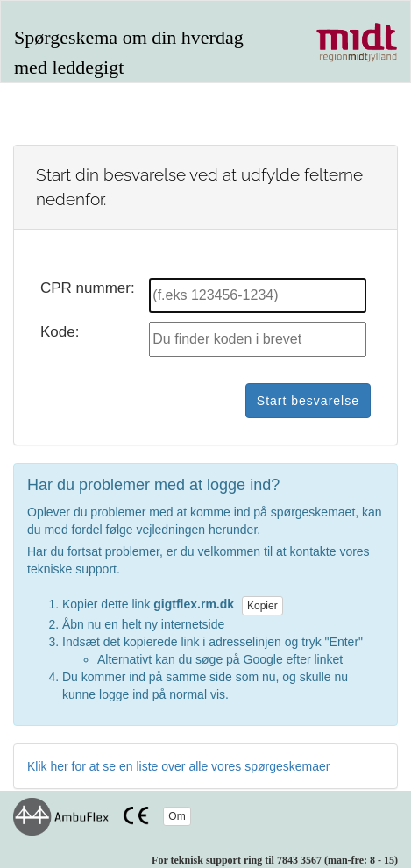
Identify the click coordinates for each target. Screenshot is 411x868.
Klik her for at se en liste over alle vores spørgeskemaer (178, 766)
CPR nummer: (88, 288)
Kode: (60, 332)
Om (177, 816)
